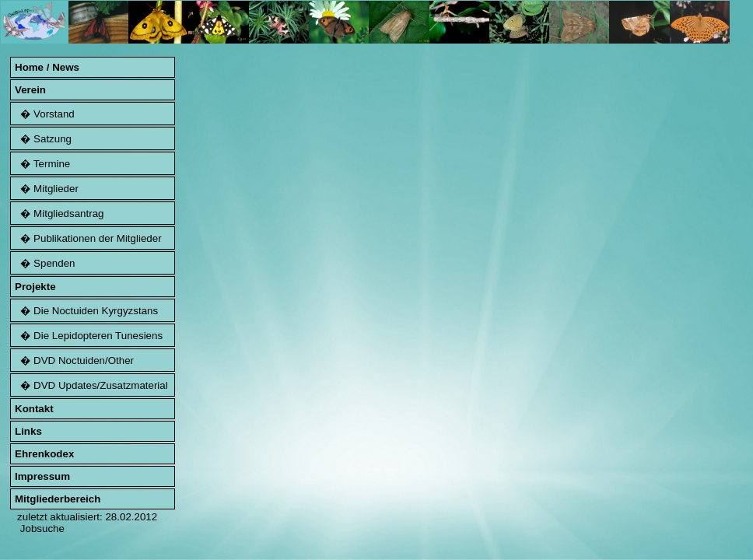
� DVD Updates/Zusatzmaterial (91, 385)
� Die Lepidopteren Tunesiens (89, 336)
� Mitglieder (47, 189)
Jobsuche (42, 528)
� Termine (42, 164)
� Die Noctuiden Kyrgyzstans (86, 311)
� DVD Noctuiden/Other (74, 360)
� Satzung (43, 139)
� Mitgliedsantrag (60, 213)
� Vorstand (45, 114)
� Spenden (45, 263)
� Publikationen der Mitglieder (88, 238)
